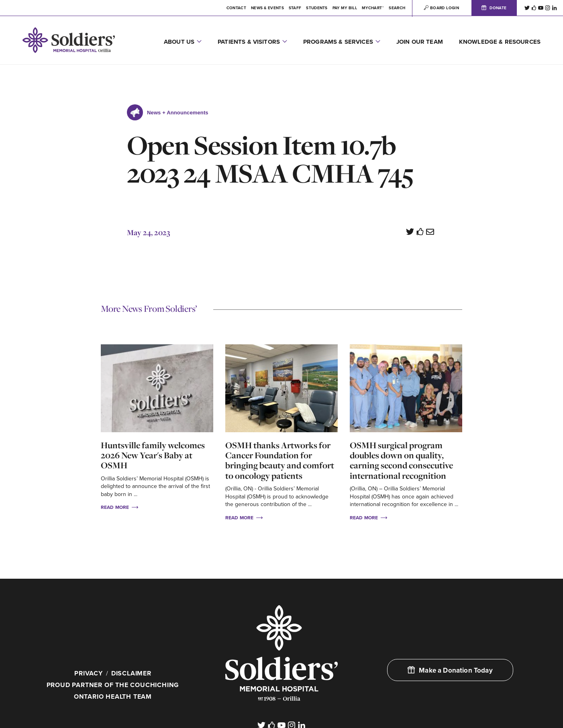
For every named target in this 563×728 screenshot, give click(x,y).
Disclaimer (131, 673)
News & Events (267, 8)
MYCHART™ (373, 8)
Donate (494, 8)
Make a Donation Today (450, 670)
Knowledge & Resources (500, 42)
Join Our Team (420, 42)
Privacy (89, 673)
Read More (119, 507)
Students (317, 8)
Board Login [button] (441, 8)
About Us (179, 42)
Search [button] (397, 8)
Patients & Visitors (249, 42)
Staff (295, 8)
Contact (236, 8)
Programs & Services (338, 42)
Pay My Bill (345, 8)
